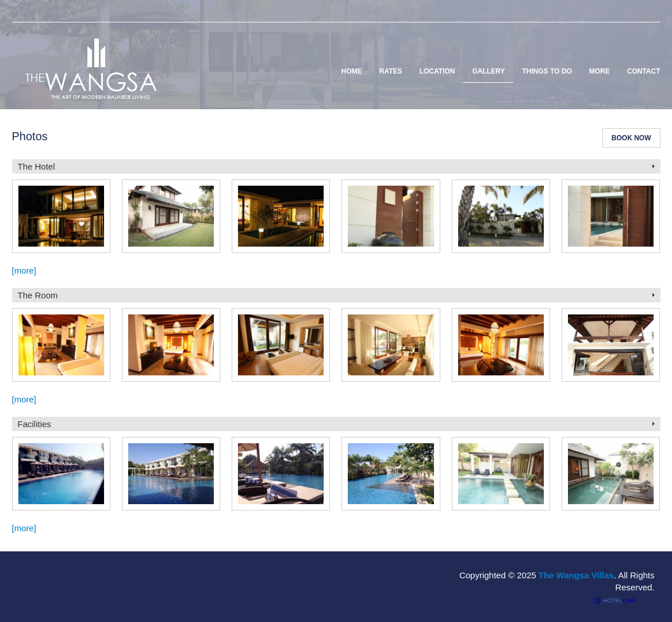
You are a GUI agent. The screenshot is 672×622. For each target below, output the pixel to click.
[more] (24, 270)
